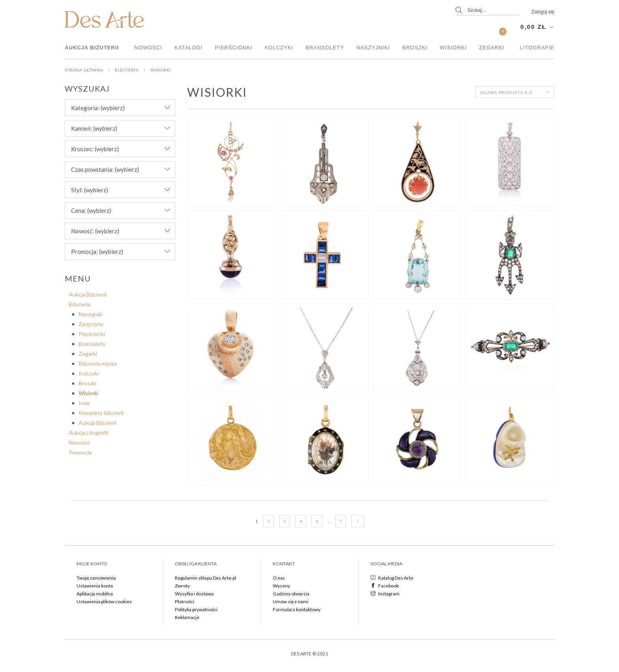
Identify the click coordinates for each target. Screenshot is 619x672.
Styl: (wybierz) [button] (90, 190)
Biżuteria (127, 70)
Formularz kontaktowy (297, 609)
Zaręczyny (91, 324)
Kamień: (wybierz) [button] (94, 128)
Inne (84, 403)
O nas (279, 578)
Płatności (185, 602)
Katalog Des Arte (392, 578)
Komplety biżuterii (101, 413)
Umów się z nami (291, 602)
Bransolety (325, 48)
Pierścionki (234, 48)
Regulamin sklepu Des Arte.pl (205, 578)
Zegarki (492, 48)
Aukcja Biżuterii (92, 48)
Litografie (537, 48)
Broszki (415, 48)
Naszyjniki (373, 48)
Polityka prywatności (196, 609)
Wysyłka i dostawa (194, 594)
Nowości (148, 48)
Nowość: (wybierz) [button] (95, 231)
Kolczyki (279, 48)
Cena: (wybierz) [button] (91, 210)
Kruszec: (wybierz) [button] (95, 149)
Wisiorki (453, 48)
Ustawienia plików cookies (104, 602)
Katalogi (189, 48)
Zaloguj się (543, 12)
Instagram (385, 594)
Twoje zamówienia (96, 578)
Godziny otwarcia (291, 594)
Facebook (385, 586)
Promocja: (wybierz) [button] (97, 252)
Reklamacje (187, 617)
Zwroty (182, 586)
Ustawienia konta (95, 586)
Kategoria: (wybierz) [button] (98, 108)
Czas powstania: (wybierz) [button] (105, 169)
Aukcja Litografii (88, 433)
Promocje (80, 452)
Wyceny (281, 586)
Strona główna (84, 70)
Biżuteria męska (98, 363)
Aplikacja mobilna (95, 594)
